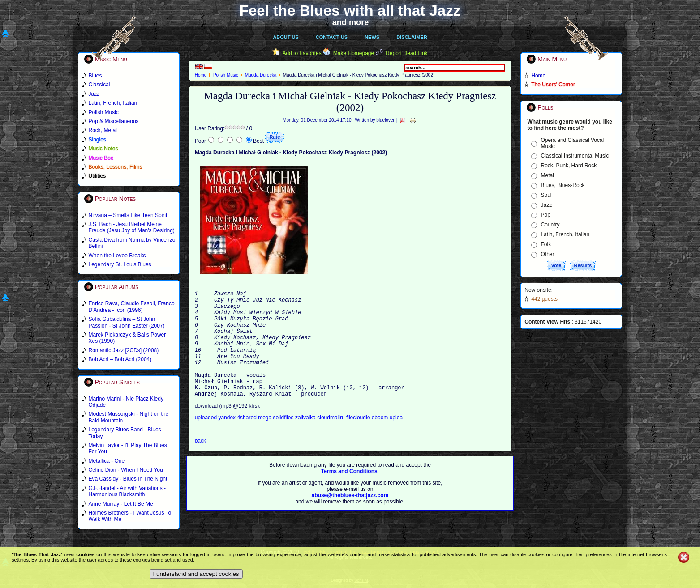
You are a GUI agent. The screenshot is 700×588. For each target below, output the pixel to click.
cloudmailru (332, 442)
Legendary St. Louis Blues (120, 264)
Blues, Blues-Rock (563, 185)
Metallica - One (107, 461)
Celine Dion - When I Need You (126, 470)
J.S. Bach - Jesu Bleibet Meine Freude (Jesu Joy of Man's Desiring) (132, 227)
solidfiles (283, 442)
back (200, 465)
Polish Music (226, 75)
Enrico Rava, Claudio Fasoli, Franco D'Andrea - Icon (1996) (132, 307)
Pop (546, 215)
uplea (396, 442)
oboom (381, 442)
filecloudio (358, 442)
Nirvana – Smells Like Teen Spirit (128, 215)
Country (550, 225)
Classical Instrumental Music (575, 156)
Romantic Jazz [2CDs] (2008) (124, 350)
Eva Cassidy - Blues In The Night (128, 479)
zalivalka (306, 442)
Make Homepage (354, 53)
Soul (546, 195)
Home (201, 75)
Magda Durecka (261, 75)
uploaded (207, 442)
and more (351, 22)
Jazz (547, 205)
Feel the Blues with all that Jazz (350, 11)
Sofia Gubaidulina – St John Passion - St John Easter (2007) (127, 322)
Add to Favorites (302, 53)
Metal (548, 175)
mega (265, 442)
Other (548, 254)
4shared (247, 442)
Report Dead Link (406, 53)
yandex (228, 442)
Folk (546, 244)
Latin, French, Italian (565, 234)
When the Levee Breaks (117, 256)
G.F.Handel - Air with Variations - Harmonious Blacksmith (127, 491)
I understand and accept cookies (196, 574)
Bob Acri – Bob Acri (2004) (120, 359)
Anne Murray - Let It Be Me (121, 504)
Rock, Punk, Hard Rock (569, 166)
